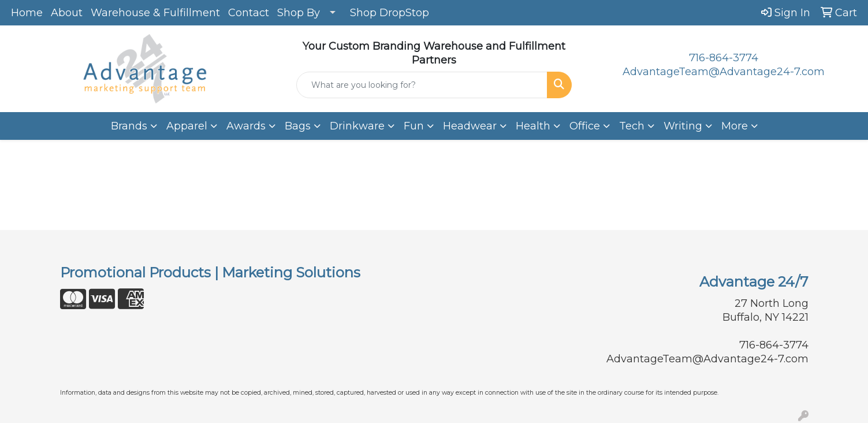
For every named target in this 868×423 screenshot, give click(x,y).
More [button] (735, 126)
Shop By (299, 13)
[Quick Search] (422, 85)
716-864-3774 (724, 58)
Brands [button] (129, 126)
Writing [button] (683, 126)
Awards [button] (246, 126)
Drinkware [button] (357, 126)
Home (27, 13)
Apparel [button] (187, 126)
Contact (249, 13)
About (67, 13)
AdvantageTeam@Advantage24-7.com (724, 72)
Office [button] (585, 126)
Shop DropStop (390, 13)
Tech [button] (632, 126)
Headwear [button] (470, 126)
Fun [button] (414, 126)
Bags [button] (298, 126)
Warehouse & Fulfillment (155, 13)
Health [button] (533, 126)
